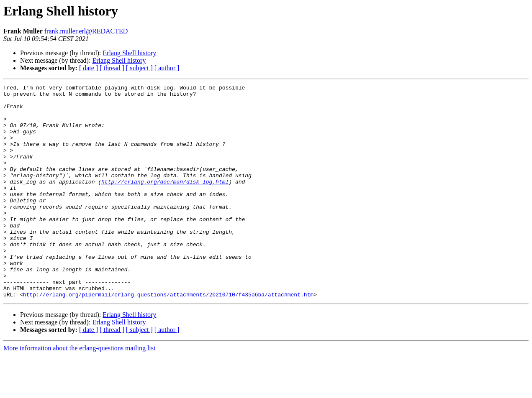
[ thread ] (112, 68)
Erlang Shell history (129, 53)
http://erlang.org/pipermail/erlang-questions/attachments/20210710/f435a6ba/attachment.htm (168, 337)
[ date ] (89, 68)
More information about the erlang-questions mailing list (79, 391)
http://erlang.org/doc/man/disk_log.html (165, 202)
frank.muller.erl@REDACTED (86, 31)
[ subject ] (139, 68)
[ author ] (167, 68)
